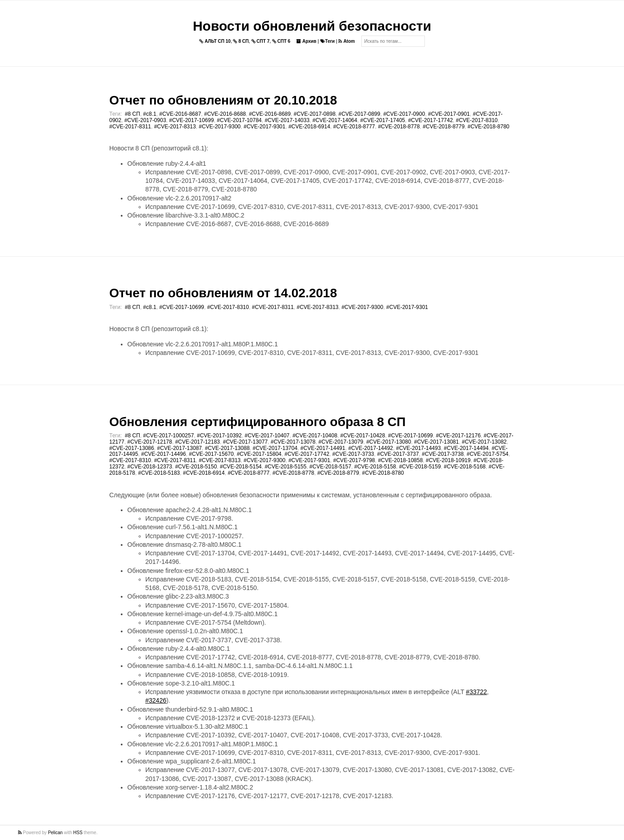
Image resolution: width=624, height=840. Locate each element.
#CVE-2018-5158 (375, 467)
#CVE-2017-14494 (466, 448)
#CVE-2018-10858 (400, 460)
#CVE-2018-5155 (285, 467)
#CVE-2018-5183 (159, 473)
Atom (346, 41)
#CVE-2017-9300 (220, 127)
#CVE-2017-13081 (436, 442)
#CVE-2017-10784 (239, 120)
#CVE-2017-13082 (484, 442)
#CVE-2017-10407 (267, 436)
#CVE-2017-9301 (265, 127)
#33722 (476, 692)
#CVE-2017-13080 (389, 442)
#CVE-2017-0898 (315, 114)
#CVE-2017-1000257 (169, 436)
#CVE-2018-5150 (196, 467)
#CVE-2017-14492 (371, 448)
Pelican (55, 833)
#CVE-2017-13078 (293, 442)
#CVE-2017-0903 (145, 120)
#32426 (156, 700)
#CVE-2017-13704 (275, 448)
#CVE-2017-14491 (323, 448)
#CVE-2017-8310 (477, 120)
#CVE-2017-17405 (383, 120)
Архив (306, 41)
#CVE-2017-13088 (227, 448)
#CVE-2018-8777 (354, 127)
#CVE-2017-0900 (404, 114)
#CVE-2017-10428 (362, 436)
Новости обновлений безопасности (312, 26)
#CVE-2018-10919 (448, 460)
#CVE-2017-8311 (130, 127)
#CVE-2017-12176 (458, 436)
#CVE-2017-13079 (341, 442)
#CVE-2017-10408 (315, 436)
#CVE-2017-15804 (259, 454)
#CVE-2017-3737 (398, 454)
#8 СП (132, 114)
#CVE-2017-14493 (418, 448)
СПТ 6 (281, 41)
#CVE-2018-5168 (465, 467)
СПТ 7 (261, 41)
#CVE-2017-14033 (287, 120)
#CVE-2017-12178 (150, 442)
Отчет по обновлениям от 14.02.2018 (223, 293)
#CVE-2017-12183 (198, 442)
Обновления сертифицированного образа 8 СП (258, 422)
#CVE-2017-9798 (354, 460)
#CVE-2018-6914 (309, 127)
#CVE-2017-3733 (353, 454)
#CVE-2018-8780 (489, 127)
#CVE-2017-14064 (335, 120)
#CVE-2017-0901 (449, 114)
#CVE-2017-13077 (245, 442)
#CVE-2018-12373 (150, 467)
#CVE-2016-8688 (225, 114)
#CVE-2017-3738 (443, 454)
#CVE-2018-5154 (241, 467)
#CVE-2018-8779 (444, 127)
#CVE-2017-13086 (132, 448)
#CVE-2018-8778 (399, 127)
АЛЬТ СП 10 (215, 41)
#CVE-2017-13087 (180, 448)
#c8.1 (150, 114)
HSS (78, 833)
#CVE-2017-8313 (175, 127)
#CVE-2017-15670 (211, 454)
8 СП (241, 41)
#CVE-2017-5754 (488, 454)
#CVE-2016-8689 (270, 114)
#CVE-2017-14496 (163, 454)
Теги (328, 41)
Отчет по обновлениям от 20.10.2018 (223, 100)
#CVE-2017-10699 (191, 120)
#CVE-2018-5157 (330, 467)
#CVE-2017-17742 (430, 120)
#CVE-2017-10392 (219, 436)
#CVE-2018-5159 (420, 467)
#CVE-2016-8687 (180, 114)
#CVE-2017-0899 (359, 114)
